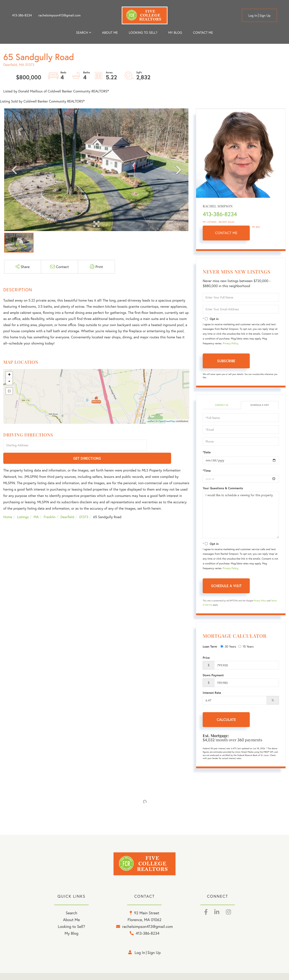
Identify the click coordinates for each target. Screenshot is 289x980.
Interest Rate (212, 693)
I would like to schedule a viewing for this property (241, 515)
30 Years (228, 647)
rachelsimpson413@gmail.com (59, 15)
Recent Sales (227, 222)
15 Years (246, 647)
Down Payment (213, 676)
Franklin (50, 504)
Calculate (226, 720)
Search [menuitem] (82, 33)
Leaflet (150, 421)
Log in (253, 16)
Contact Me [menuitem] (203, 33)
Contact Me (226, 233)
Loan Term (210, 647)
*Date (207, 453)
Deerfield (67, 504)
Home (8, 504)
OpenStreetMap (167, 421)
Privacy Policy (230, 343)
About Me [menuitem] (72, 927)
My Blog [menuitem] (175, 33)
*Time (207, 471)
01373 (84, 504)
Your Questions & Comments (223, 489)
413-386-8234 (22, 15)
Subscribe (226, 361)
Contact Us (222, 405)
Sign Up (265, 16)
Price (206, 658)
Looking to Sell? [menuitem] (143, 33)
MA (36, 504)
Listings (23, 504)
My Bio (256, 227)
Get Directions (169, 446)
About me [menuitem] (110, 33)
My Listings (210, 222)
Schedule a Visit (260, 405)
